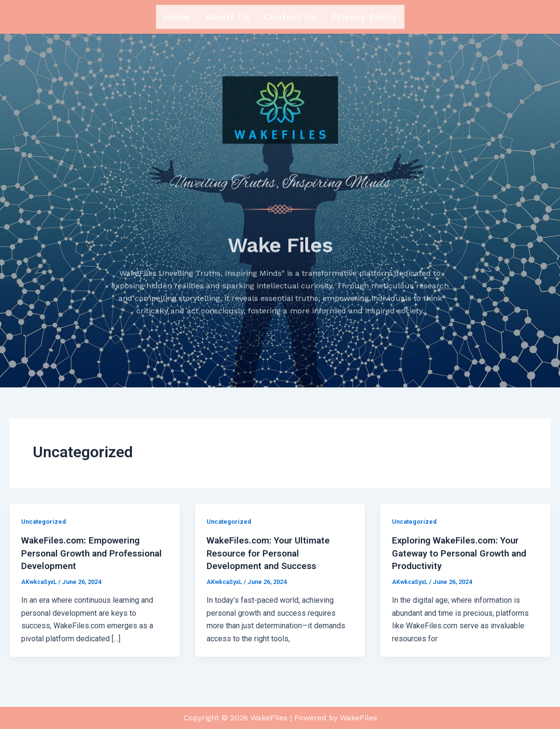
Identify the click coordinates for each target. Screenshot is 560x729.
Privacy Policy (364, 17)
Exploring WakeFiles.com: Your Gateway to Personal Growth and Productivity (464, 557)
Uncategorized (45, 525)
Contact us (290, 17)
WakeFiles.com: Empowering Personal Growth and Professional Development (84, 557)
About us (227, 17)
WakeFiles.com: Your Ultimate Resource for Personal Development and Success (272, 557)
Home (177, 17)
